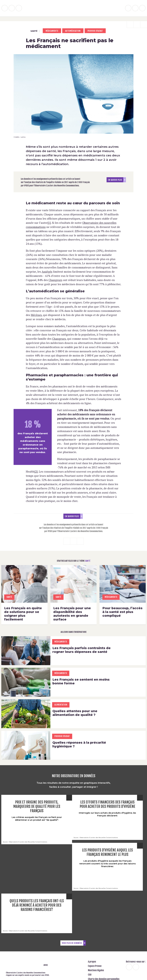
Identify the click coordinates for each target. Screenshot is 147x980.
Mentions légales (96, 971)
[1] (49, 223)
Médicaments (52, 31)
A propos (92, 962)
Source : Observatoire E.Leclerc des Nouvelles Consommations (25, 842)
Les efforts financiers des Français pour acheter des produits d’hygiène (108, 805)
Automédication (73, 31)
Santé (32, 31)
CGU (90, 975)
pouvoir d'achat (95, 31)
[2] (36, 471)
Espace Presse (95, 967)
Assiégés (47, 272)
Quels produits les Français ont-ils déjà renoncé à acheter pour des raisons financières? (37, 905)
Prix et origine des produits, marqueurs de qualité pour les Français (37, 807)
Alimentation (61, 705)
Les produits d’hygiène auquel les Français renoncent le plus (107, 853)
